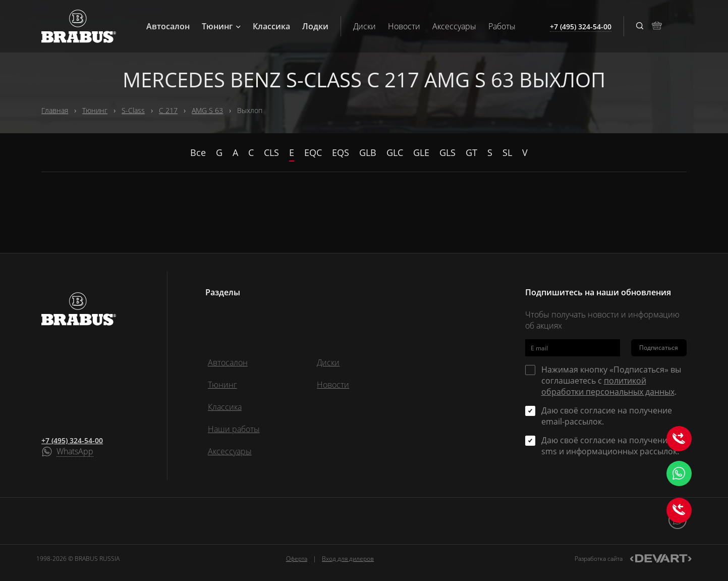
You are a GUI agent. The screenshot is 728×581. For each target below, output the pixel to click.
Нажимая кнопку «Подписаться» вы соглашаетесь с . (611, 381)
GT (471, 152)
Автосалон (168, 26)
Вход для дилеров (348, 559)
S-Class (133, 110)
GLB (368, 152)
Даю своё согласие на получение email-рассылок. (607, 416)
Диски (365, 26)
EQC (313, 152)
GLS (447, 152)
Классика (271, 26)
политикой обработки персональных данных (608, 386)
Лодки (315, 26)
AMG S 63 (207, 110)
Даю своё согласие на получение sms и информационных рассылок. (610, 446)
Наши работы (234, 429)
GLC (395, 152)
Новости (404, 26)
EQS (341, 152)
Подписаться (659, 348)
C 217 (168, 110)
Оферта (297, 559)
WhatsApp (75, 452)
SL (507, 152)
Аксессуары (454, 26)
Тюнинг (221, 26)
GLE (421, 152)
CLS (271, 152)
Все (198, 152)
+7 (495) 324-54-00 (72, 440)
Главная (55, 110)
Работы (502, 26)
